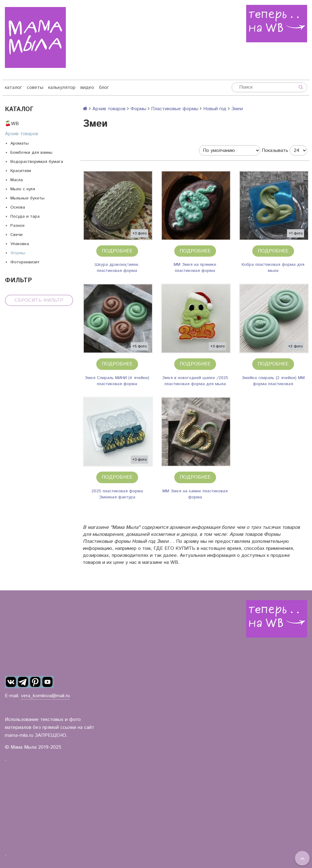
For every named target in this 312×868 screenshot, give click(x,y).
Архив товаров (21, 134)
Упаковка (20, 244)
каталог (13, 88)
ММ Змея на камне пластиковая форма (195, 494)
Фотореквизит (25, 262)
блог (104, 88)
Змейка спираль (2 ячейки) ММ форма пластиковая (273, 381)
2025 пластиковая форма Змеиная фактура (117, 494)
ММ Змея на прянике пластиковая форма (195, 268)
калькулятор (62, 88)
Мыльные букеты (27, 198)
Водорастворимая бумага (37, 162)
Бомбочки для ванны (31, 153)
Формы (18, 253)
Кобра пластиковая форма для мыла (273, 268)
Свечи (16, 235)
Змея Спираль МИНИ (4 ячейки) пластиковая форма (117, 381)
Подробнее (117, 251)
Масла (17, 180)
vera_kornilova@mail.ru (45, 696)
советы (35, 88)
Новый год (215, 109)
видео (87, 88)
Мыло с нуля (23, 189)
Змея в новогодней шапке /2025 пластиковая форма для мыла (195, 381)
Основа (18, 207)
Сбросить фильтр (39, 300)
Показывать (275, 151)
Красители (21, 171)
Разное (18, 226)
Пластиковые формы (175, 109)
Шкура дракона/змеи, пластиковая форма (117, 268)
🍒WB (12, 124)
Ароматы (19, 143)
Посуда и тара (25, 216)
